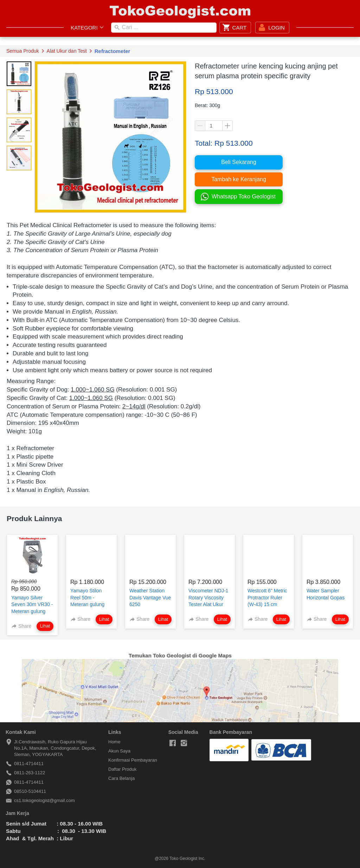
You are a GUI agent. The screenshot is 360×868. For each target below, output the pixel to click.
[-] (173, 743)
